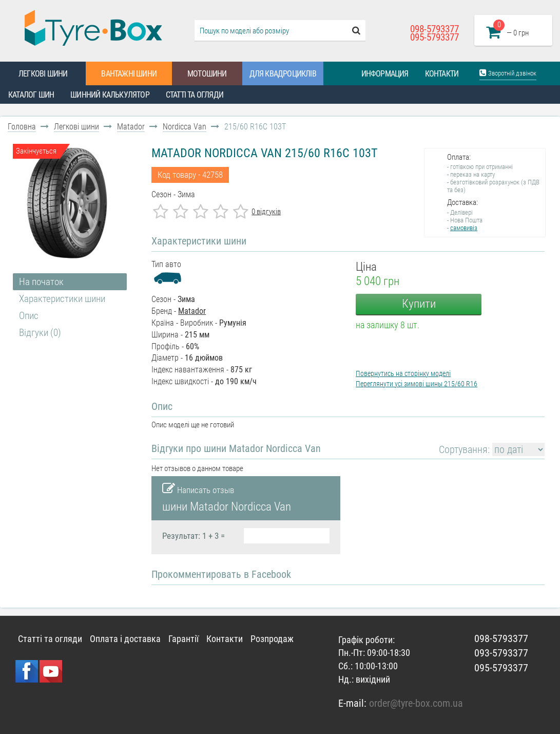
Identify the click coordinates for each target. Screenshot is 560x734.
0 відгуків (266, 212)
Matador (131, 127)
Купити (419, 304)
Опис (29, 316)
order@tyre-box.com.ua (416, 703)
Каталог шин (31, 95)
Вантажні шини (129, 74)
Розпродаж (272, 639)
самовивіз (464, 228)
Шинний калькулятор (110, 95)
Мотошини (207, 74)
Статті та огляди (195, 95)
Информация (385, 74)
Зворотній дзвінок (508, 73)
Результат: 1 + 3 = (194, 536)
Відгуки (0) (40, 333)
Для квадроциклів (283, 74)
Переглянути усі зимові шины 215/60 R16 (417, 384)
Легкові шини (43, 74)
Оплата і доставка (125, 639)
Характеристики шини (62, 299)
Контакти (442, 74)
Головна (22, 127)
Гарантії (184, 639)
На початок (41, 282)
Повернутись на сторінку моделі (403, 373)
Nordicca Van (185, 127)
